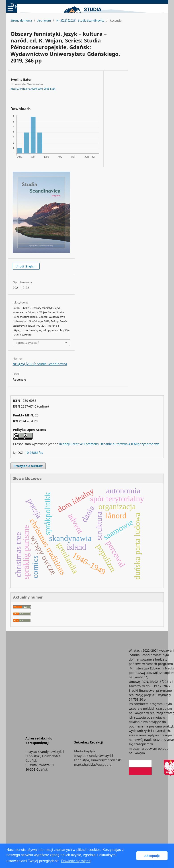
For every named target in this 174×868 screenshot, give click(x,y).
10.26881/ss (34, 453)
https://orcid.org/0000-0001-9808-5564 (33, 89)
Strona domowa (21, 20)
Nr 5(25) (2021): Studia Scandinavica (80, 20)
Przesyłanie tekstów (28, 466)
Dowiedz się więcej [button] (76, 861)
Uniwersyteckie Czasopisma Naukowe (43, 6)
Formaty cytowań (28, 343)
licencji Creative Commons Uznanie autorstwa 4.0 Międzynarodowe (109, 444)
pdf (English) (28, 266)
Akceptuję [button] (152, 856)
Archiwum (44, 20)
